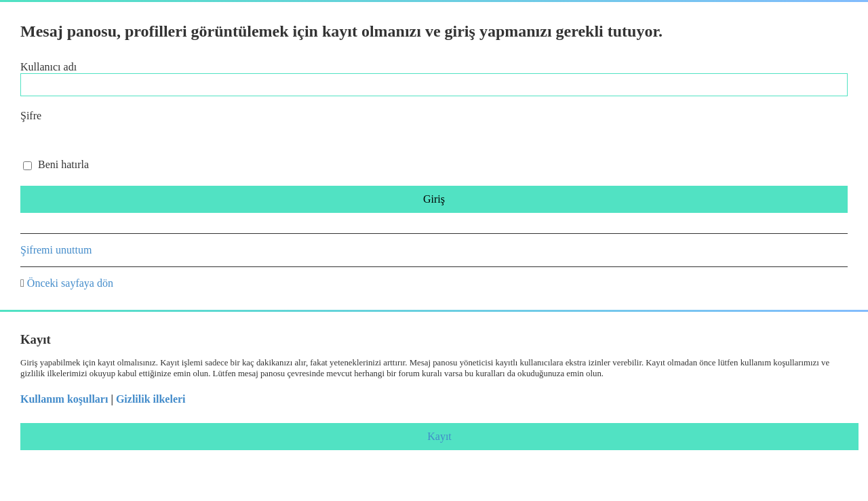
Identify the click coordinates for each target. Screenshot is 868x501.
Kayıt (439, 436)
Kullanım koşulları (64, 399)
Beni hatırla (56, 164)
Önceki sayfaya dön (70, 283)
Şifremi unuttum (56, 250)
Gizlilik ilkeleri (151, 399)
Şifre (31, 116)
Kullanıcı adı (48, 67)
